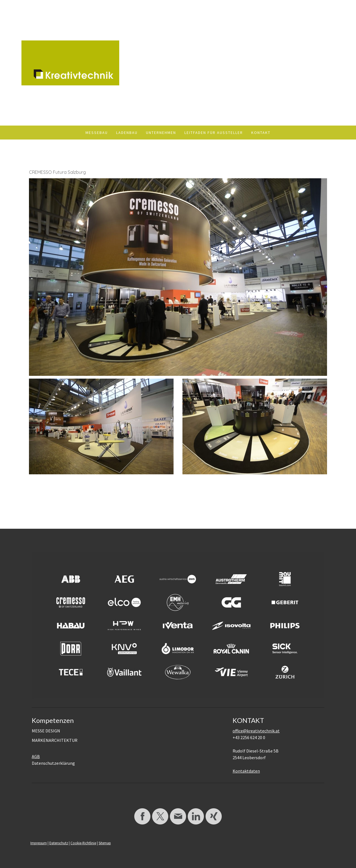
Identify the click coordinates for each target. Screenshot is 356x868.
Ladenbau (127, 133)
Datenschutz (59, 843)
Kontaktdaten (246, 771)
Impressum (39, 843)
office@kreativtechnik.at (256, 731)
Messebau (97, 133)
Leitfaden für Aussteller (214, 133)
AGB (36, 756)
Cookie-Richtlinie (83, 843)
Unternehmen (161, 133)
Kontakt (261, 133)
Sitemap (105, 843)
